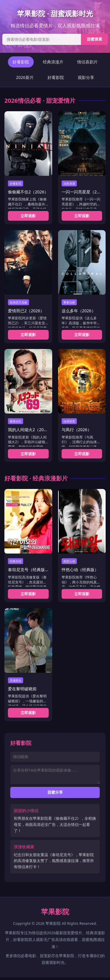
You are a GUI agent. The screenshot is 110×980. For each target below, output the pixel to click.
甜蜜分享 (55, 795)
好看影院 (21, 62)
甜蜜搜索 (94, 39)
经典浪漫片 (53, 62)
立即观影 (28, 216)
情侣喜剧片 (87, 62)
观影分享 (86, 77)
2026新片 (25, 77)
